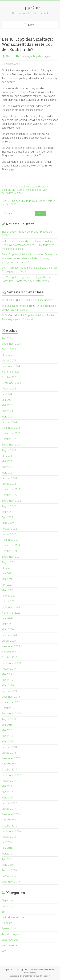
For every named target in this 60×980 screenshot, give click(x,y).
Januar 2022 (9, 534)
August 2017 (9, 781)
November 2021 (11, 545)
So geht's (7, 923)
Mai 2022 (7, 512)
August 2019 (9, 669)
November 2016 (11, 820)
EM (4, 912)
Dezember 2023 (11, 428)
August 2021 (9, 562)
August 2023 (9, 450)
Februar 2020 (9, 635)
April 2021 (7, 585)
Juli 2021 (7, 568)
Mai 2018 (7, 730)
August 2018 (9, 719)
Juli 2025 (7, 355)
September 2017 (11, 775)
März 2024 (8, 417)
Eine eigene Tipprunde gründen (36, 300)
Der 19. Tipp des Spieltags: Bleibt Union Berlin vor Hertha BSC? (29, 203)
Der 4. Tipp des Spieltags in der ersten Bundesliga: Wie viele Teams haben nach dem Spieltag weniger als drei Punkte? (30, 258)
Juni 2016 (7, 848)
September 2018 (11, 714)
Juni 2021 (7, 573)
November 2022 (11, 489)
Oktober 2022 (10, 495)
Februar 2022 (9, 529)
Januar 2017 (9, 809)
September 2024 (11, 383)
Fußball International (13, 917)
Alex (8, 56)
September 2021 (11, 557)
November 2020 (11, 613)
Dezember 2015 (11, 882)
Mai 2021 (7, 579)
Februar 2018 (9, 747)
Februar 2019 (9, 691)
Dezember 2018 (11, 697)
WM (4, 951)
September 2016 (11, 831)
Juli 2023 (7, 456)
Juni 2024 (7, 400)
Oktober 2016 (10, 826)
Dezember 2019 (11, 646)
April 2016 (7, 859)
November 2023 (11, 433)
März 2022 (8, 523)
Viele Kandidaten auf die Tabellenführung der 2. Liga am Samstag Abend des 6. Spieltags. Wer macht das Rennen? (28, 245)
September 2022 (11, 501)
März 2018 (8, 742)
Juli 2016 (7, 842)
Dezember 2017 (11, 758)
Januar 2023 (9, 484)
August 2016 (9, 837)
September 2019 (11, 663)
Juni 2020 (7, 618)
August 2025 (9, 349)
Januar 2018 (9, 753)
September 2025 (11, 344)
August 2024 (9, 389)
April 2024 (7, 411)
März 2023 (8, 473)
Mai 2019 (7, 674)
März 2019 (8, 686)
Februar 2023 (9, 478)
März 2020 (8, 630)
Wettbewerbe (9, 945)
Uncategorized (10, 940)
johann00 (10, 300)
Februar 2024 (9, 422)
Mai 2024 (7, 405)
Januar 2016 (9, 876)
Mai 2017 (7, 786)
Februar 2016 (9, 870)
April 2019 (7, 680)
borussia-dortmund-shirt (18, 306)
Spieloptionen (9, 929)
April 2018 (7, 736)
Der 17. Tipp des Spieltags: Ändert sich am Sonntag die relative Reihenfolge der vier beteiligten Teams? (27, 190)
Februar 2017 (9, 803)
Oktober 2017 (10, 770)
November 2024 (11, 372)
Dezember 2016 (11, 814)
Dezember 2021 (11, 540)
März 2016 (8, 865)
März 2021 (8, 590)
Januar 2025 (9, 361)
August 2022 (9, 506)
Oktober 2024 (10, 377)
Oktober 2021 (10, 551)
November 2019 (11, 652)
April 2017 (7, 792)
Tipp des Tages (41, 56)
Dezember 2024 (11, 366)
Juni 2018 (7, 725)
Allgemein (7, 901)
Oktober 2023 (10, 439)
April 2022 (7, 517)
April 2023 (7, 467)
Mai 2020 (7, 624)
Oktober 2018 (10, 708)
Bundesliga (26, 56)
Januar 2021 (9, 601)
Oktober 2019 (10, 658)
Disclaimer (14, 976)
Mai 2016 (7, 854)
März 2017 (8, 798)
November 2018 (11, 702)
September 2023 (11, 445)
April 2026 (7, 338)
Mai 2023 (7, 461)
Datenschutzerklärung (30, 976)
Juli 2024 (7, 394)
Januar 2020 (9, 641)
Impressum (45, 976)
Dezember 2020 (11, 607)
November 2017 (11, 764)
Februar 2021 (9, 596)
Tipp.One (30, 7)
